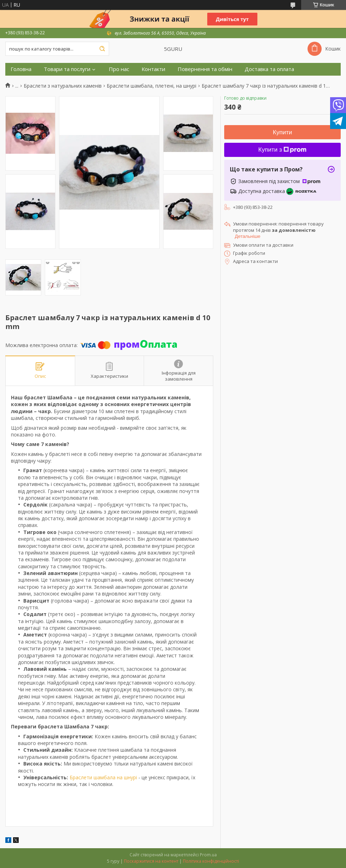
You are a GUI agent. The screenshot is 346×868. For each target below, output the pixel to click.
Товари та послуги (67, 69)
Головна (21, 69)
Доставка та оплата (269, 69)
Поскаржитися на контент (151, 861)
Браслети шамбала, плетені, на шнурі (151, 86)
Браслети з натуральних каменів (63, 86)
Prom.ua (208, 855)
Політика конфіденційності (211, 861)
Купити (282, 132)
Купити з (283, 150)
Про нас (119, 69)
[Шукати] (102, 49)
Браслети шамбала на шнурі (103, 777)
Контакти (153, 69)
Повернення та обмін (205, 69)
